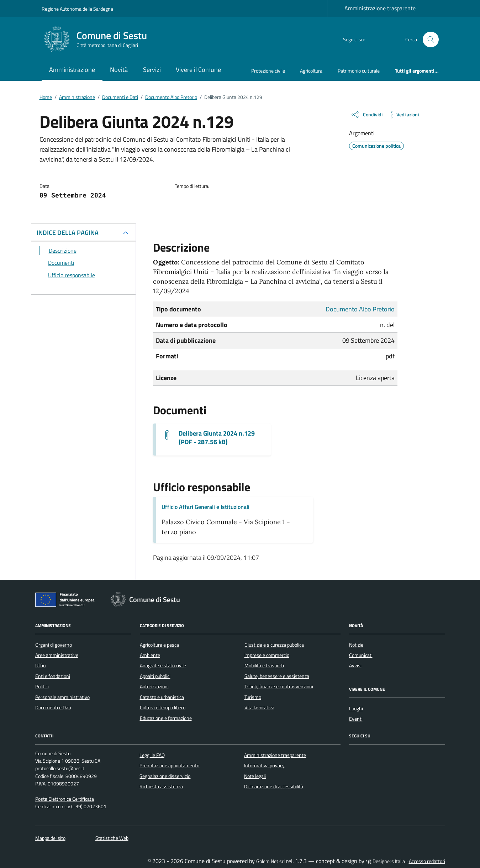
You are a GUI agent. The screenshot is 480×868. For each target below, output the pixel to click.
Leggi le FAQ (152, 755)
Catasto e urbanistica (162, 697)
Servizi (152, 70)
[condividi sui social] (366, 115)
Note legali (255, 776)
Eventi (356, 719)
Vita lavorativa (259, 707)
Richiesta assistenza (161, 787)
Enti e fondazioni (53, 676)
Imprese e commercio (267, 655)
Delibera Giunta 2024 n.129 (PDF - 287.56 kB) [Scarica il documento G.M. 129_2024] (217, 438)
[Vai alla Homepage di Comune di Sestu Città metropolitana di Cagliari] (99, 40)
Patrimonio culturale (359, 71)
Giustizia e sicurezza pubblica (274, 645)
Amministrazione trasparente (380, 8)
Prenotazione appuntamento (169, 766)
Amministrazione (72, 70)
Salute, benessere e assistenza (277, 676)
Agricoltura (311, 71)
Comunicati (361, 655)
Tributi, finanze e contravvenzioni (279, 686)
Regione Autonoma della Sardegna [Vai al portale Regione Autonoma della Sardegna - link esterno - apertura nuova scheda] (77, 9)
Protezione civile (268, 71)
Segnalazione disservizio (165, 776)
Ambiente (150, 655)
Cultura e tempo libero (163, 707)
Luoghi (356, 709)
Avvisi (355, 666)
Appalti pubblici (155, 676)
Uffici (41, 666)
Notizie (356, 645)
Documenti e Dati (53, 707)
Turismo (253, 697)
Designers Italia (385, 861)
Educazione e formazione (166, 718)
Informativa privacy (264, 766)
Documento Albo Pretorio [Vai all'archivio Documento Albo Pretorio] (360, 309)
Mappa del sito (50, 838)
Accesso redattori (427, 861)
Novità (119, 70)
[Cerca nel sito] (431, 40)
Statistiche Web (112, 838)
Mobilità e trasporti (264, 666)
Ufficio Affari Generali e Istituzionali (205, 507)
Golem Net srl (270, 861)
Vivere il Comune (198, 70)
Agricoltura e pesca (159, 645)
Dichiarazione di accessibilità (274, 787)
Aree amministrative (57, 655)
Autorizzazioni (154, 686)
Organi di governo (54, 645)
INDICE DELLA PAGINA (68, 233)
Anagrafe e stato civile (163, 666)
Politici (42, 686)
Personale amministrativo (62, 697)
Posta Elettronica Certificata (65, 799)
